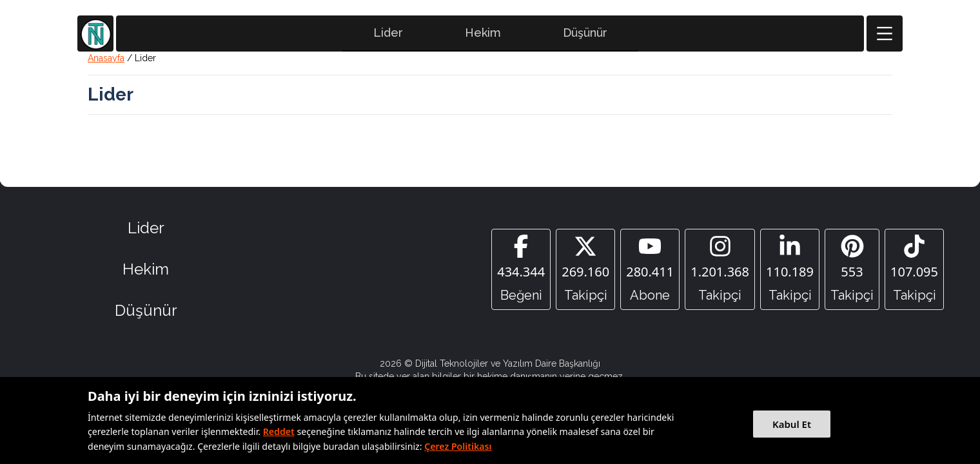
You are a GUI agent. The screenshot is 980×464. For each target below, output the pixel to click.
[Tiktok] (914, 269)
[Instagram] (720, 269)
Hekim (483, 33)
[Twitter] (585, 269)
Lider (388, 33)
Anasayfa (106, 58)
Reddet (279, 431)
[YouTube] (650, 269)
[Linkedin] (790, 269)
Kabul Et (792, 424)
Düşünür (585, 33)
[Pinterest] (852, 269)
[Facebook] (521, 269)
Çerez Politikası (458, 446)
